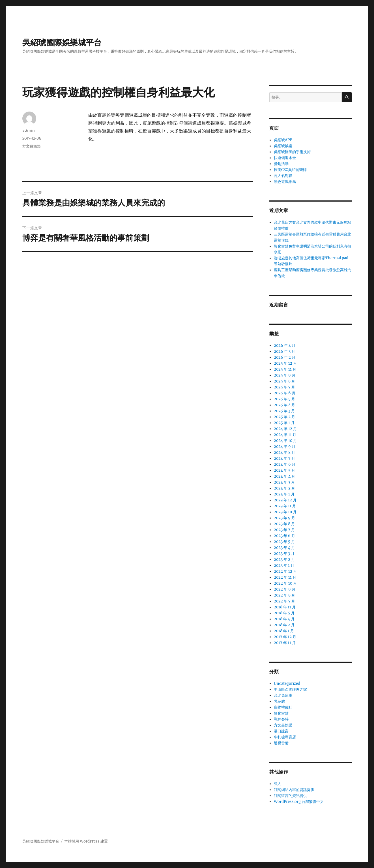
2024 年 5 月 (284, 470)
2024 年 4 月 (284, 476)
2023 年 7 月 (284, 530)
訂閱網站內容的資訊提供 (294, 790)
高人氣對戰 (283, 176)
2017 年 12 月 (285, 637)
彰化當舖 (281, 713)
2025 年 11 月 (285, 369)
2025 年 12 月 (285, 363)
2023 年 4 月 (284, 548)
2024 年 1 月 (284, 494)
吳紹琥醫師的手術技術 (292, 152)
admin (29, 130)
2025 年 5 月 (284, 399)
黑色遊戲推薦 (285, 182)
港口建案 (281, 731)
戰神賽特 (281, 719)
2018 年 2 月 (284, 625)
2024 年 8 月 (284, 453)
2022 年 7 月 (284, 601)
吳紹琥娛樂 (283, 146)
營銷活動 (281, 164)
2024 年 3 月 (284, 482)
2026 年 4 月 (285, 346)
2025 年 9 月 (285, 375)
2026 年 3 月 (284, 351)
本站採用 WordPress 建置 (86, 841)
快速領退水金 (285, 158)
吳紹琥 (279, 701)
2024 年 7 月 (284, 458)
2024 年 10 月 (285, 441)
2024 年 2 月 (284, 488)
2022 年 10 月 (285, 583)
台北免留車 (283, 695)
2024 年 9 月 (285, 447)
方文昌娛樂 (32, 146)
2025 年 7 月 (284, 387)
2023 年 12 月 (285, 500)
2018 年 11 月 (285, 607)
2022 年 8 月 (284, 595)
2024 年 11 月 (285, 435)
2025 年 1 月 (284, 423)
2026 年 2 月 (285, 357)
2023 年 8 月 (284, 524)
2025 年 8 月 (284, 381)
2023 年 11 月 (285, 506)
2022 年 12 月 (285, 571)
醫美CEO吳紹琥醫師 (290, 170)
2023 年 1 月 (284, 566)
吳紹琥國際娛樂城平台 (62, 42)
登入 (278, 784)
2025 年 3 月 (284, 411)
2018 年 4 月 (284, 619)
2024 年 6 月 (285, 464)
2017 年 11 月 (285, 643)
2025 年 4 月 (284, 405)
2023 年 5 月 (284, 542)
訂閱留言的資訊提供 (290, 796)
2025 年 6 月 (285, 393)
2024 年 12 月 (285, 429)
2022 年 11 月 (285, 577)
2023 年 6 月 (284, 536)
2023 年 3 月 (284, 554)
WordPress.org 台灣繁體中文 (299, 802)
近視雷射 (281, 743)
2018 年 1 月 (284, 631)
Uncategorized (287, 684)
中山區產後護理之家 (290, 690)
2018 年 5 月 (284, 613)
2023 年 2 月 (284, 560)
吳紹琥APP (283, 140)
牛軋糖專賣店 (285, 737)
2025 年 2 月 (284, 417)
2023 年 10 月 (285, 512)
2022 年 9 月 (285, 589)
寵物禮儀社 (283, 707)
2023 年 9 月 (284, 518)
